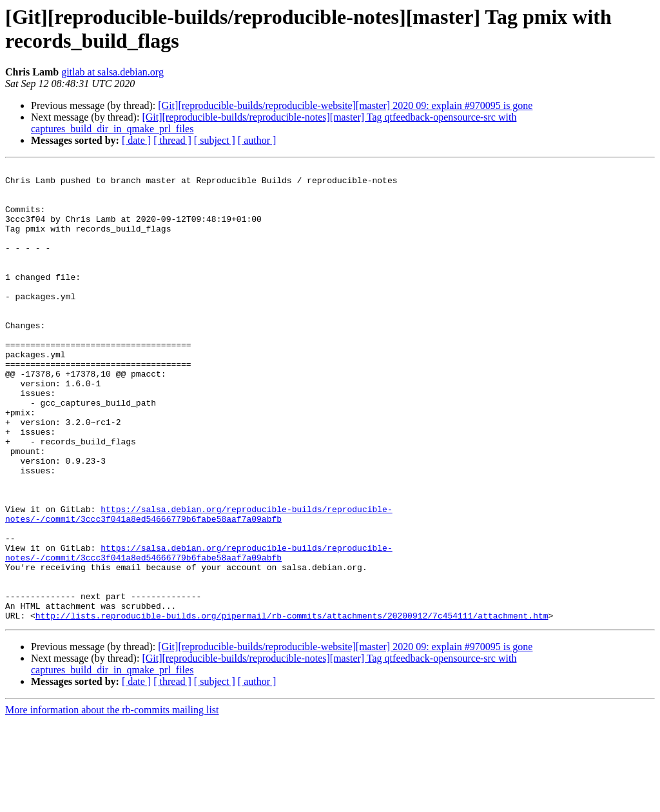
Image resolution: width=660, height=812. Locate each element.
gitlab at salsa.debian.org (112, 72)
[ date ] (136, 140)
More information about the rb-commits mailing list (112, 801)
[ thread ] (172, 140)
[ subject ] (215, 140)
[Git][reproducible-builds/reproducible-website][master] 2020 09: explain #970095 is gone (345, 105)
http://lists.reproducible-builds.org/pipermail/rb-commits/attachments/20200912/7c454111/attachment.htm (292, 706)
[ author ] (257, 140)
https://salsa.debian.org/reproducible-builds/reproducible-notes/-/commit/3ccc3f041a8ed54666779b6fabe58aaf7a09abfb (199, 584)
